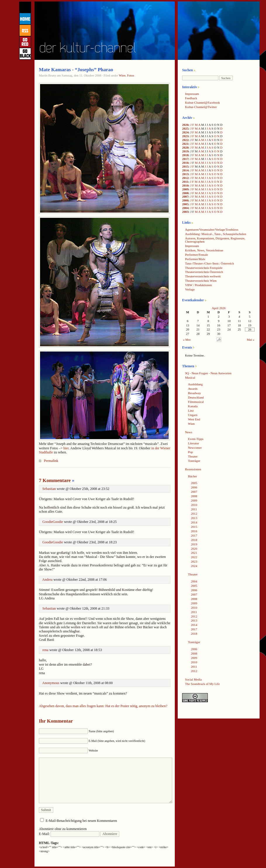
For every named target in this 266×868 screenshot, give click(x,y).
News (189, 432)
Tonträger (194, 461)
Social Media (193, 679)
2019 (185, 151)
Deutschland (196, 397)
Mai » (251, 340)
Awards (193, 389)
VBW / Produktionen (198, 285)
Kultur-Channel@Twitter (201, 107)
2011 (185, 182)
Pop (190, 452)
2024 (185, 132)
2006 (185, 200)
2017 (185, 159)
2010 (185, 185)
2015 (185, 166)
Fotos (131, 75)
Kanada (193, 406)
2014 (185, 170)
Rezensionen (193, 469)
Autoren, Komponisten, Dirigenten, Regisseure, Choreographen (215, 240)
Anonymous (51, 683)
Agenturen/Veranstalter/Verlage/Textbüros (212, 229)
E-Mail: (69, 834)
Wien (122, 75)
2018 (185, 155)
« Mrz (187, 340)
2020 (185, 147)
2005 (185, 204)
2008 (185, 193)
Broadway (194, 393)
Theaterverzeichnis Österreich (204, 272)
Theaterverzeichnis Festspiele (204, 268)
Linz (191, 410)
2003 (185, 212)
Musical (190, 378)
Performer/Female (197, 255)
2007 (185, 196)
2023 (185, 136)
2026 (185, 125)
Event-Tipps (196, 439)
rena (45, 650)
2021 (185, 144)
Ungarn (193, 415)
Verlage (190, 289)
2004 (185, 208)
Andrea (47, 580)
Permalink (51, 461)
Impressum (192, 94)
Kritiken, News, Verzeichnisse (204, 250)
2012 (185, 178)
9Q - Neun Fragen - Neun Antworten (208, 373)
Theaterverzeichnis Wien (201, 281)
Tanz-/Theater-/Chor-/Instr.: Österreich (209, 263)
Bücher (192, 476)
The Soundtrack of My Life (202, 684)
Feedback (191, 98)
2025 (185, 128)
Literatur (194, 443)
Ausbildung (195, 384)
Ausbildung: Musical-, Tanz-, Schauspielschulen (216, 234)
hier (66, 448)
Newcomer (195, 448)
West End (194, 419)
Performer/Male (195, 259)
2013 (185, 174)
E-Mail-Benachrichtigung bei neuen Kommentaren (81, 821)
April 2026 (218, 308)
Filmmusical (196, 402)
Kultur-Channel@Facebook (202, 102)
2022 (185, 140)
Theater (193, 456)
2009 (185, 189)
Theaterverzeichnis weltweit (203, 276)
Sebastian (49, 489)
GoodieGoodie (53, 522)
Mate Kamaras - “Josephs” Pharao (76, 70)
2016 (185, 163)
